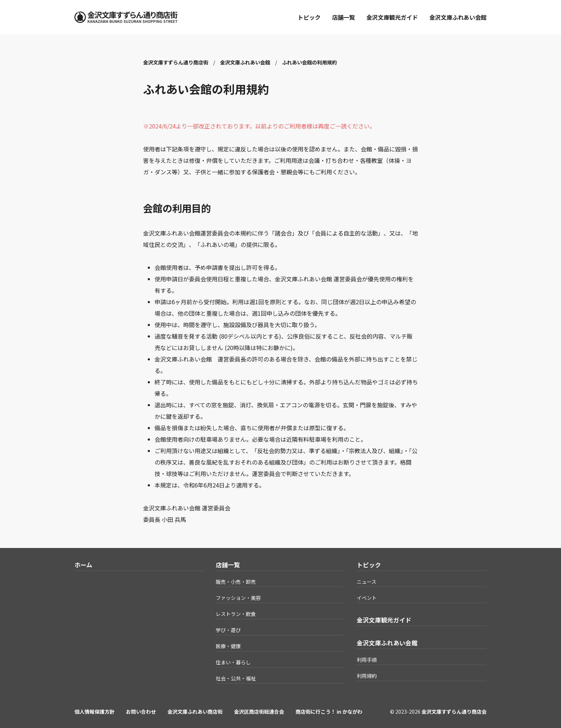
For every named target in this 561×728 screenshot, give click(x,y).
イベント (367, 598)
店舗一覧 (343, 17)
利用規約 (367, 676)
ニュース (367, 582)
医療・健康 (228, 646)
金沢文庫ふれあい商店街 (195, 712)
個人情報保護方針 (94, 712)
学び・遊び (228, 630)
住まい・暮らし (233, 662)
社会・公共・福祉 (236, 678)
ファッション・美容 (238, 598)
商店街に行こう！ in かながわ (329, 712)
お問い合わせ (141, 712)
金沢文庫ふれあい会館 (458, 17)
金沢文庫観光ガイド (392, 17)
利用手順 (367, 660)
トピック (309, 17)
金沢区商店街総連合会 (259, 712)
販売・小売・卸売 (236, 582)
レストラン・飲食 (236, 614)
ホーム (83, 565)
